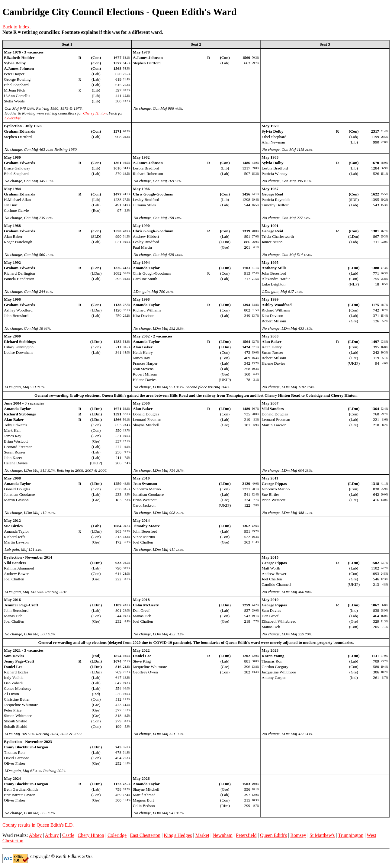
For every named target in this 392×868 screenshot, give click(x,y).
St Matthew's (322, 835)
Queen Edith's (274, 835)
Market (202, 835)
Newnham (223, 835)
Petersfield (246, 835)
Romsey (298, 835)
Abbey (35, 835)
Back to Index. (17, 27)
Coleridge (13, 118)
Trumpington (351, 835)
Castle (68, 835)
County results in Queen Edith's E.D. (38, 825)
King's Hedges (178, 835)
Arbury (52, 835)
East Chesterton (145, 835)
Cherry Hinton (95, 113)
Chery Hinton (91, 835)
